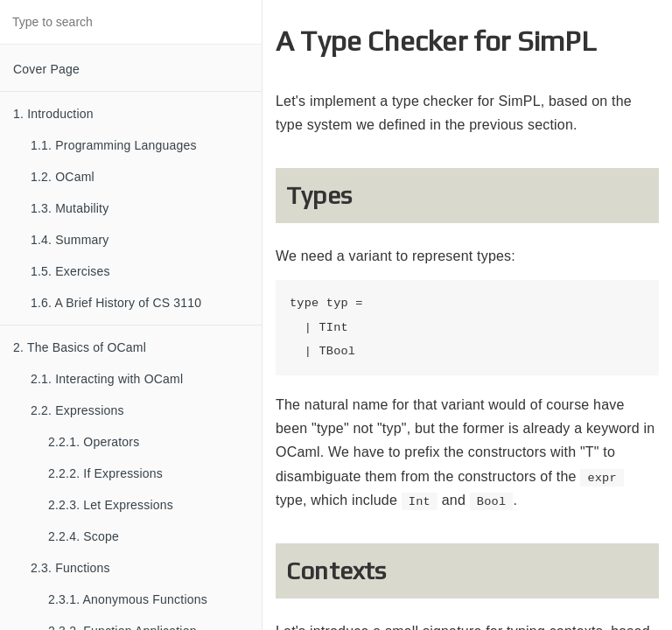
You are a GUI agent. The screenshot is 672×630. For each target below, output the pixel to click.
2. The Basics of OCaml (80, 347)
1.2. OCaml (63, 177)
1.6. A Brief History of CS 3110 (116, 303)
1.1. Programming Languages (114, 145)
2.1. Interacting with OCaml (107, 379)
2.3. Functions (70, 568)
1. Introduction (53, 114)
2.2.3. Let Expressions (111, 505)
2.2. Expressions (77, 410)
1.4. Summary (70, 240)
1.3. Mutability (70, 208)
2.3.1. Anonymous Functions (128, 599)
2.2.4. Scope (84, 536)
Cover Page (46, 69)
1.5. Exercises (70, 271)
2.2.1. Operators (94, 442)
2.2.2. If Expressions (105, 473)
